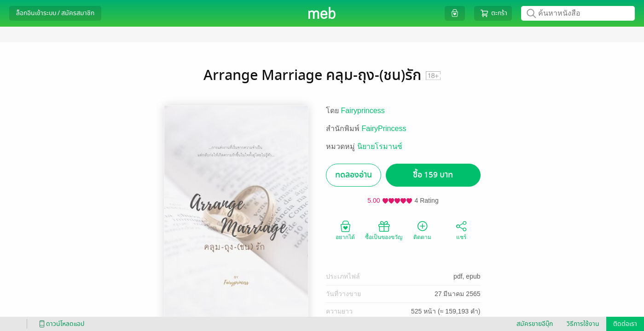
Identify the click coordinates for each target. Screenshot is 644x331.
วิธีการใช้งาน (583, 324)
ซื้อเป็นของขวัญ (384, 230)
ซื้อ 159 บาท (433, 175)
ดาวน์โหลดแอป (60, 324)
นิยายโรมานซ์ (380, 146)
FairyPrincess (384, 128)
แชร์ (461, 230)
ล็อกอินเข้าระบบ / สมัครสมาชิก (55, 13)
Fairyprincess (363, 111)
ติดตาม (422, 230)
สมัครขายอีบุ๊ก (535, 324)
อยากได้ (345, 230)
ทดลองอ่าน (354, 175)
